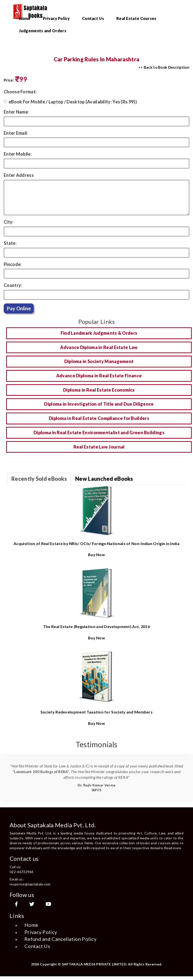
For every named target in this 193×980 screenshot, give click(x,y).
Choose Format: (20, 92)
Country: (13, 285)
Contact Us (93, 18)
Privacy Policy (56, 18)
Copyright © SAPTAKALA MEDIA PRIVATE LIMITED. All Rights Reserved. (101, 964)
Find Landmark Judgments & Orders (99, 333)
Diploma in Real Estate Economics (99, 390)
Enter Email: (16, 133)
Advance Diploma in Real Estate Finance (99, 376)
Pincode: (13, 264)
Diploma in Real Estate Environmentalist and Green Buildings (99, 432)
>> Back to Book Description (164, 67)
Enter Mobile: (18, 154)
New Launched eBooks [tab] (104, 479)
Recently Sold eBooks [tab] (39, 479)
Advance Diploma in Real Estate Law (99, 347)
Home (25, 18)
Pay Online (19, 308)
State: (10, 243)
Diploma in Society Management (99, 361)
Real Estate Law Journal (99, 447)
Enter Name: (16, 112)
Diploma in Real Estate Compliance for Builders (99, 418)
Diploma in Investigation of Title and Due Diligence (99, 404)
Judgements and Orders (43, 31)
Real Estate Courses (136, 18)
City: (9, 222)
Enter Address (19, 175)
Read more (173, 848)
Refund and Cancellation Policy (60, 939)
